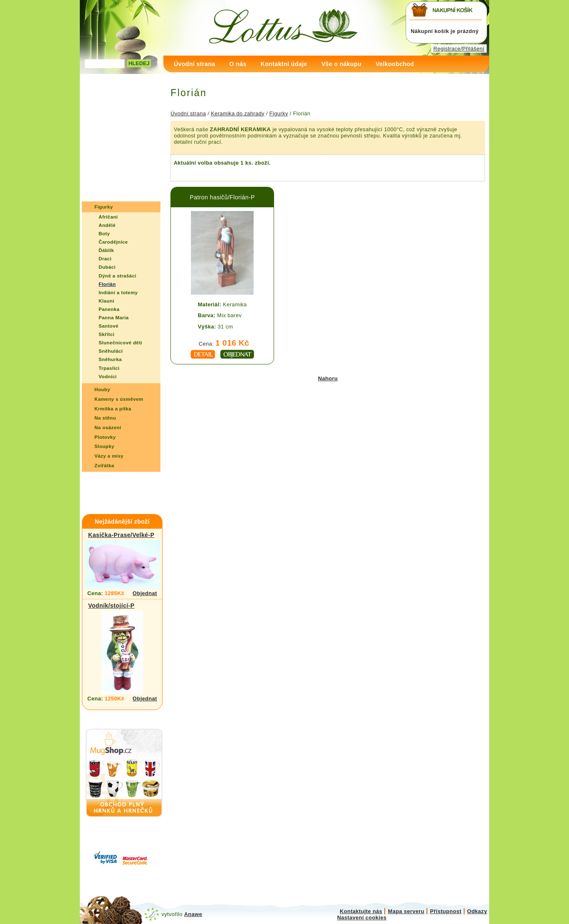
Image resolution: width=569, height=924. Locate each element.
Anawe (193, 914)
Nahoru (328, 378)
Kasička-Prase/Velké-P (121, 535)
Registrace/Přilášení (459, 49)
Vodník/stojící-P (111, 606)
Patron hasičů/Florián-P (222, 197)
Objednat (145, 593)
